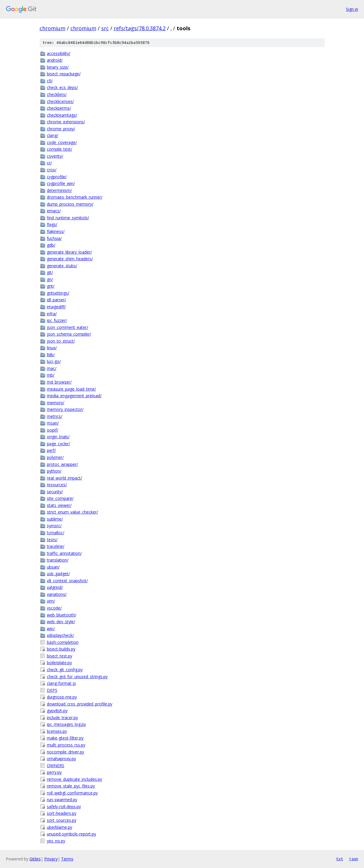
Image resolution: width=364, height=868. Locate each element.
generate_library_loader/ (69, 252)
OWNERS (56, 765)
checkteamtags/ (62, 115)
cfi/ (50, 81)
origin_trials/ (58, 437)
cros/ (52, 170)
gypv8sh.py (57, 711)
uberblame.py (60, 827)
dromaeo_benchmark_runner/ (75, 197)
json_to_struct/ (61, 341)
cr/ (49, 163)
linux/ (52, 348)
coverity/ (55, 156)
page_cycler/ (58, 444)
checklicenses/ (60, 101)
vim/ (51, 601)
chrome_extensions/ (66, 122)
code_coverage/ (62, 142)
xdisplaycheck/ (60, 635)
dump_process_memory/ (70, 204)
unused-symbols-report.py (71, 834)
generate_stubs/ (62, 266)
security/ (55, 492)
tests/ (52, 540)
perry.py (54, 772)
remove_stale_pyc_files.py (71, 786)
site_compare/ (60, 498)
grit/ (51, 286)
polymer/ (55, 457)
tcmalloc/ (56, 533)
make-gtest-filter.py (65, 738)
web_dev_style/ (61, 622)
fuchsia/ (54, 238)
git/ (50, 272)
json (354, 859)
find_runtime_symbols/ (68, 218)
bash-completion (63, 642)
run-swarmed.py (62, 800)
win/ (51, 629)
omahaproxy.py (61, 759)
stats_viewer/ (59, 505)
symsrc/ (54, 526)
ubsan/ (53, 567)
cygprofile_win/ (61, 183)
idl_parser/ (56, 300)
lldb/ (51, 355)
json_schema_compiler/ (69, 334)
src (105, 28)
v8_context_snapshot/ (67, 581)
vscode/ (54, 608)
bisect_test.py (60, 656)
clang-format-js (61, 683)
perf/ (51, 450)
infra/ (52, 314)
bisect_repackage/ (64, 74)
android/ (55, 60)
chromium (53, 28)
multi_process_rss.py (66, 745)
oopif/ (53, 430)
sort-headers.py (62, 813)
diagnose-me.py (62, 697)
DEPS (52, 690)
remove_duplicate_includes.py (74, 779)
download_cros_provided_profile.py (80, 704)
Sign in (352, 9)
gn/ (50, 279)
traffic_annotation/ (64, 553)
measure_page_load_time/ (71, 389)
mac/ (52, 368)
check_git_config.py (65, 670)
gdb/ (51, 245)
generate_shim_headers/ (70, 259)
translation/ (58, 560)
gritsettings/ (58, 293)
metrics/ (55, 416)
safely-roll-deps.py (64, 806)
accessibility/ (59, 53)
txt (340, 859)
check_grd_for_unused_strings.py (77, 677)
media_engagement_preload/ (74, 396)
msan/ (53, 423)
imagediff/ (56, 307)
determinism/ (59, 190)
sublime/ (55, 519)
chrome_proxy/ (61, 129)
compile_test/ (60, 149)
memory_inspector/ (65, 409)
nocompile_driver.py (65, 752)
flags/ (52, 224)
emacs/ (54, 211)
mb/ (51, 375)
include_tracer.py (62, 718)
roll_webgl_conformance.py (72, 793)
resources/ (57, 485)
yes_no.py (56, 841)
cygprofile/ (57, 177)
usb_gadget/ (58, 574)
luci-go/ (54, 361)
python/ (54, 471)
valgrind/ (55, 587)
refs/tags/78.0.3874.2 (140, 28)
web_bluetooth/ (62, 615)
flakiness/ (56, 231)
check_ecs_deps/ (62, 87)
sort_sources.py (62, 820)
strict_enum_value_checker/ (72, 512)
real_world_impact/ (64, 478)
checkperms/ (59, 108)
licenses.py (57, 731)
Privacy (51, 859)
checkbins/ (57, 94)
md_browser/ (59, 382)
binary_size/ (58, 67)
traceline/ (56, 546)
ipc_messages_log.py (66, 724)
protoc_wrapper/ (62, 464)
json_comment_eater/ (68, 327)
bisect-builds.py (61, 649)
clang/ (53, 135)
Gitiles (35, 859)
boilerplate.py (59, 663)
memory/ (56, 403)
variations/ (57, 594)
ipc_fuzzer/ (57, 320)
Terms (67, 859)
